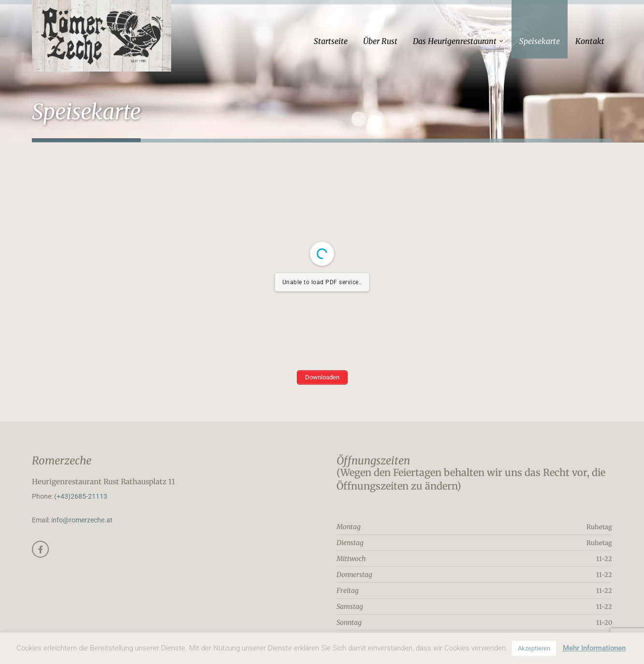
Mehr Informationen (594, 648)
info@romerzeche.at (82, 520)
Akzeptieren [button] (534, 648)
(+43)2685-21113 (81, 496)
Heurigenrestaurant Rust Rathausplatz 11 (103, 482)
